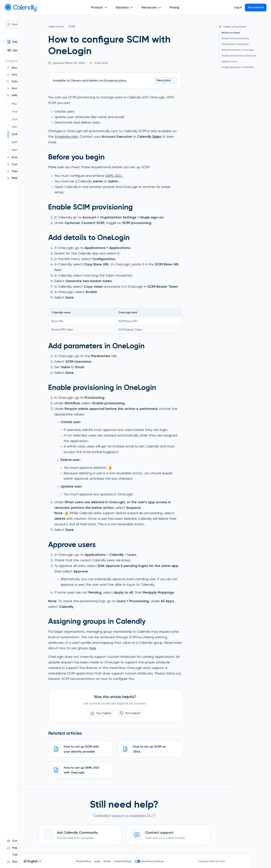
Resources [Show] (151, 7)
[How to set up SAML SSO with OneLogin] (101, 769)
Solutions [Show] (124, 7)
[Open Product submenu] (105, 7)
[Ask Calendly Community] (120, 835)
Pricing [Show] (174, 7)
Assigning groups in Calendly (236, 67)
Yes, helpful (121, 712)
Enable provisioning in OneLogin (238, 56)
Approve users (228, 61)
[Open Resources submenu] (159, 7)
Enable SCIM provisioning (234, 38)
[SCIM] (92, 27)
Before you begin (230, 33)
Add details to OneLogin (234, 44)
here (113, 647)
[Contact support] (209, 835)
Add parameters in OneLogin (236, 50)
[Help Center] (77, 27)
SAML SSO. (134, 175)
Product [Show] (99, 7)
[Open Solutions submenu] (131, 7)
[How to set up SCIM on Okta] (170, 748)
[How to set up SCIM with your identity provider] (101, 748)
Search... (29, 24)
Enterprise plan (87, 135)
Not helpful (150, 712)
